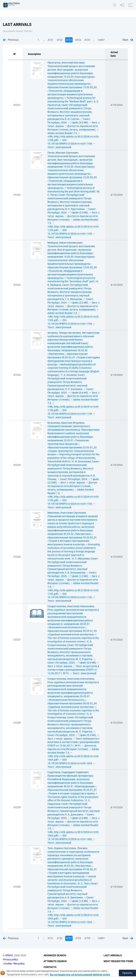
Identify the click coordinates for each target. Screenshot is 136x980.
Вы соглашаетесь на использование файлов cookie (80, 975)
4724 (78, 40)
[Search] (115, 5)
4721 (50, 40)
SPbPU (9, 955)
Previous (11, 40)
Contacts (50, 967)
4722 (60, 40)
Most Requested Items (118, 961)
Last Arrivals (113, 955)
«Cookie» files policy (14, 964)
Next (128, 40)
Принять (127, 973)
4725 (87, 40)
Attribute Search (55, 961)
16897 (101, 40)
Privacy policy (10, 959)
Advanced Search (55, 955)
